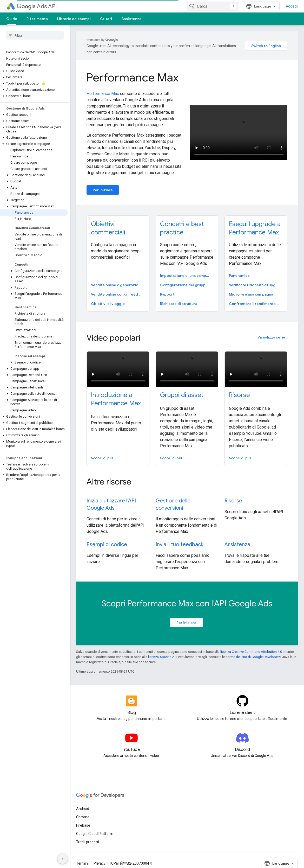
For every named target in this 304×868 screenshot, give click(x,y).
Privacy (100, 857)
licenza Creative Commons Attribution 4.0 (251, 645)
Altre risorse (109, 475)
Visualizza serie (271, 331)
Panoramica (239, 269)
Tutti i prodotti (88, 836)
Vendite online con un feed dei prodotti (117, 288)
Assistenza (131, 19)
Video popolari (113, 331)
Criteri (106, 19)
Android (83, 802)
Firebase (83, 819)
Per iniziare (103, 184)
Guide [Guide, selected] (12, 19)
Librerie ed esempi (74, 19)
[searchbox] (35, 35)
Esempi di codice (107, 538)
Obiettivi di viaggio (108, 297)
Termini (82, 857)
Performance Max (133, 71)
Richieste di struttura (179, 297)
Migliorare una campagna (251, 288)
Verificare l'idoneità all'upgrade (255, 279)
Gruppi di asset (182, 389)
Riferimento (37, 19)
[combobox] (266, 6)
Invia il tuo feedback (180, 538)
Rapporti (168, 288)
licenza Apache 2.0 (162, 651)
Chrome (83, 811)
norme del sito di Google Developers (253, 651)
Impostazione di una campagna (187, 269)
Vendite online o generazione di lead (117, 279)
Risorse (239, 389)
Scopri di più (102, 452)
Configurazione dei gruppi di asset (187, 279)
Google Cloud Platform (95, 827)
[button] (34, 71)
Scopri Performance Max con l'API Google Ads (187, 597)
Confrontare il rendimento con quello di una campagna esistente (255, 297)
